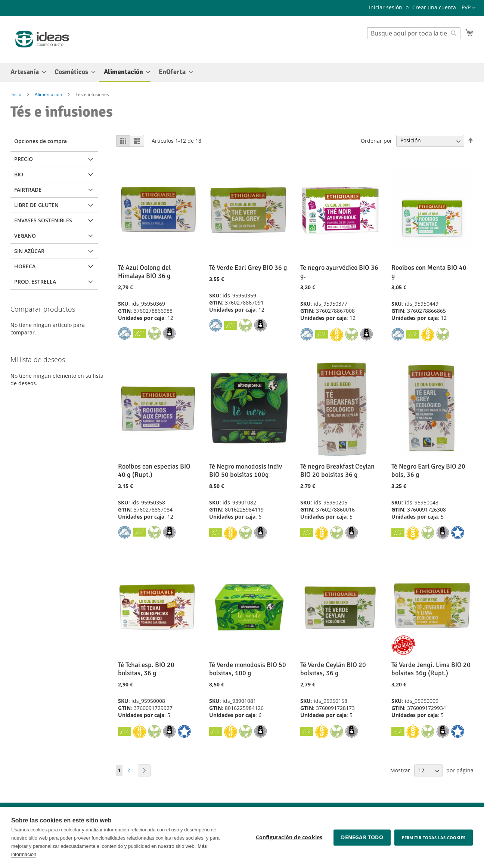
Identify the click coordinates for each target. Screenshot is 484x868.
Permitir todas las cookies (434, 838)
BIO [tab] (19, 174)
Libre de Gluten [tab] (36, 205)
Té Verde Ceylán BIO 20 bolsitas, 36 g (333, 669)
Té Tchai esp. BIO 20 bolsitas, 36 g (146, 669)
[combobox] (414, 33)
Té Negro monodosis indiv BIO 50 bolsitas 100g (246, 470)
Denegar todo (362, 837)
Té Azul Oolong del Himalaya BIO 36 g (144, 272)
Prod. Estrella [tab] (35, 282)
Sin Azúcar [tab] (29, 251)
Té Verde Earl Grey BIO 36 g (248, 268)
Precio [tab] (24, 159)
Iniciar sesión (386, 7)
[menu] (242, 72)
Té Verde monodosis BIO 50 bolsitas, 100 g (248, 669)
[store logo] (42, 39)
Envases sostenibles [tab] (43, 220)
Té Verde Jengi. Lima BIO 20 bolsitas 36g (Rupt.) (431, 669)
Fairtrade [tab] (28, 190)
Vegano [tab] (25, 236)
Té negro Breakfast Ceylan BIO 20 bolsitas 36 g (337, 470)
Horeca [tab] (25, 266)
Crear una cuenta (434, 7)
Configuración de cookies (289, 837)
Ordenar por (376, 140)
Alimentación (49, 94)
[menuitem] (26, 72)
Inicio (16, 94)
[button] (469, 8)
